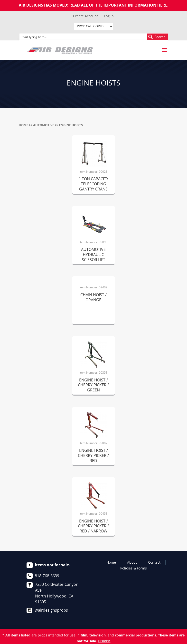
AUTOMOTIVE (44, 125)
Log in (109, 16)
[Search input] (83, 37)
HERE (162, 5)
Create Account (85, 16)
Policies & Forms (134, 568)
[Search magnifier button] (158, 37)
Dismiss (104, 641)
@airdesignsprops (51, 610)
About (132, 562)
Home (23, 125)
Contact (154, 562)
